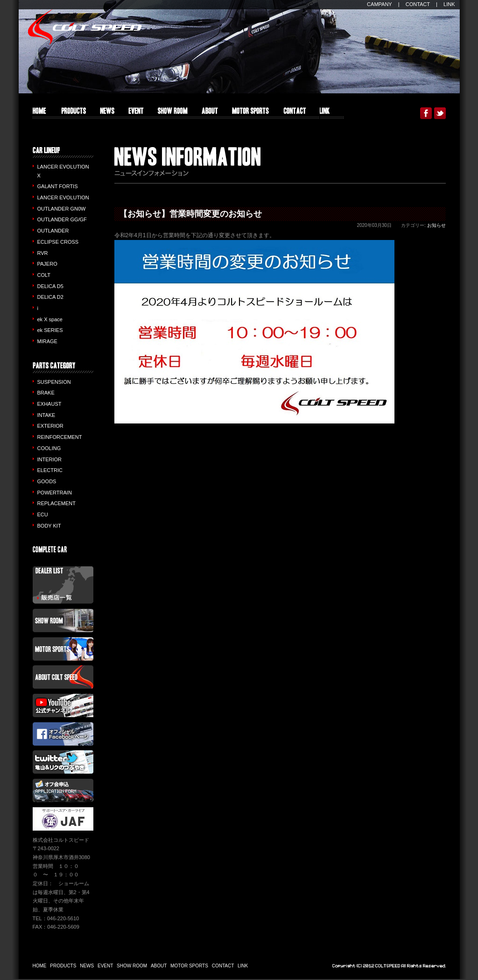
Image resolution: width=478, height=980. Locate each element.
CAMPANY (380, 4)
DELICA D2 (50, 297)
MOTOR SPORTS (250, 113)
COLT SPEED (85, 27)
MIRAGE (47, 341)
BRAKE (46, 393)
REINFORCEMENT (60, 437)
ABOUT (210, 113)
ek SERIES (50, 330)
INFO (107, 113)
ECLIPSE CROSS (58, 242)
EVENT (136, 113)
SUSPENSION (54, 382)
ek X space (50, 319)
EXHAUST (49, 404)
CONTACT (418, 4)
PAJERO (47, 264)
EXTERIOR (50, 426)
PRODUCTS (73, 113)
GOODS (47, 481)
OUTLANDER (53, 231)
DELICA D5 (50, 286)
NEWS (87, 966)
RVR (43, 253)
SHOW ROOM (173, 113)
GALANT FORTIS (58, 186)
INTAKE (46, 415)
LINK (449, 4)
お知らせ (436, 225)
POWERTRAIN (55, 493)
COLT (44, 275)
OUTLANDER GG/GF (62, 219)
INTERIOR (50, 459)
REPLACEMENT (57, 503)
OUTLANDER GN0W (62, 209)
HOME (39, 113)
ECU (43, 515)
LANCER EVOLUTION (63, 197)
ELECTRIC (50, 470)
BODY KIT (49, 526)
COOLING (49, 448)
